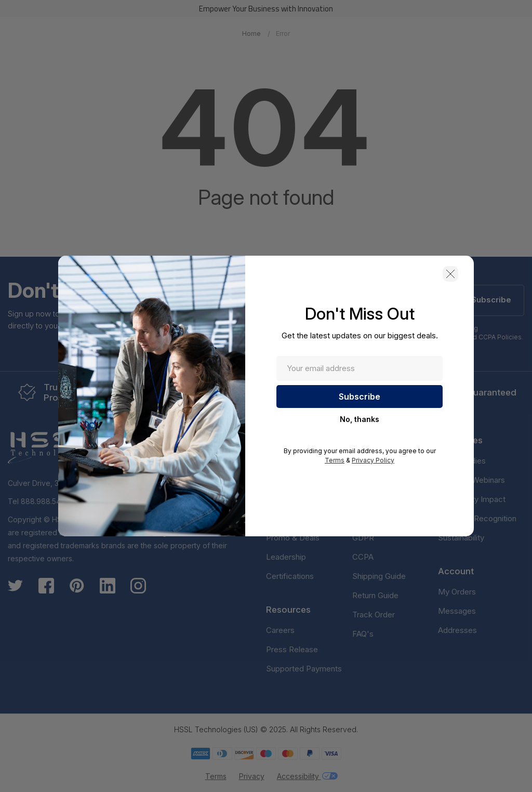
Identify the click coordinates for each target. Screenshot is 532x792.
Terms (335, 460)
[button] (450, 274)
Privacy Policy (373, 460)
